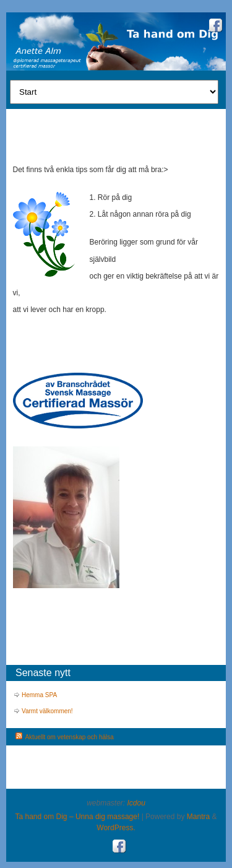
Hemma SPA (39, 695)
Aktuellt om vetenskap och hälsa (69, 737)
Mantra (198, 817)
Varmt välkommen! (47, 711)
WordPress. (116, 828)
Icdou (136, 803)
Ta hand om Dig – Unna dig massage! (78, 817)
